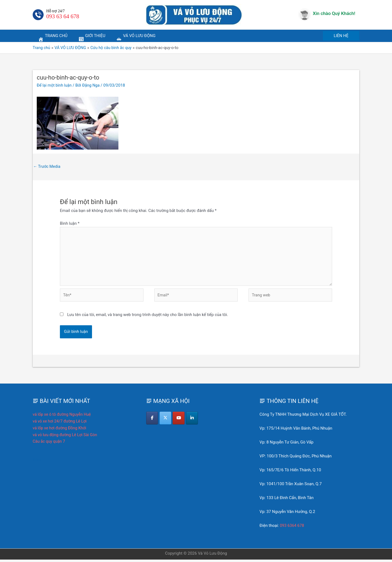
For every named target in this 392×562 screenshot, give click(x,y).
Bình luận (70, 224)
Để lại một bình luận (55, 85)
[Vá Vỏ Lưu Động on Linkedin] (193, 421)
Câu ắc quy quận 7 (49, 444)
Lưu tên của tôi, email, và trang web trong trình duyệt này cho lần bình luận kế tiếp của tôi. (148, 317)
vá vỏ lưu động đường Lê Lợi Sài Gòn (66, 437)
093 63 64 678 (63, 16)
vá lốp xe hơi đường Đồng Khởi (60, 430)
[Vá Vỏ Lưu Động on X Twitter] (166, 421)
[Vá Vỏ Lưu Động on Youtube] (180, 421)
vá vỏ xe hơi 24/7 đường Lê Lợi (60, 424)
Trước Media (47, 166)
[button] (341, 36)
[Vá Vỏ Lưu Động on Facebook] (152, 421)
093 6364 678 (292, 528)
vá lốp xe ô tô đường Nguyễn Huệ (63, 417)
